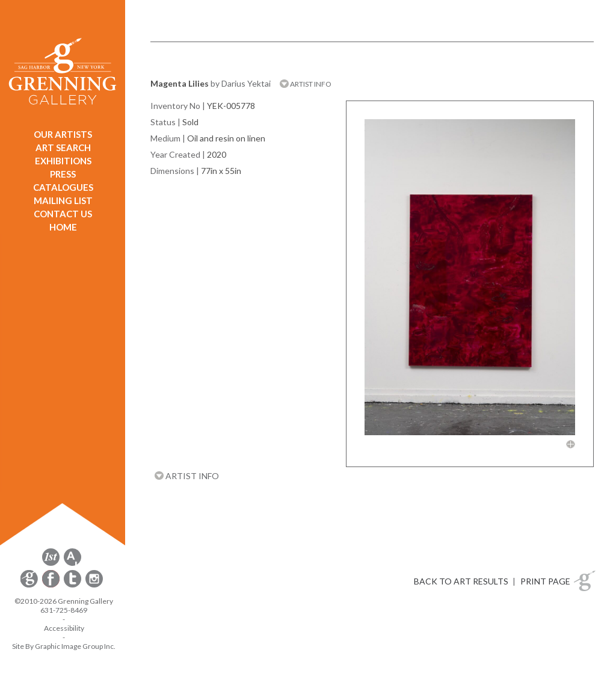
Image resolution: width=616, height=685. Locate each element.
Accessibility (64, 628)
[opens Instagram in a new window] (94, 585)
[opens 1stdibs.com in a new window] (51, 564)
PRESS (63, 174)
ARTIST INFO (306, 84)
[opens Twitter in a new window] (73, 585)
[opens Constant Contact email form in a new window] (30, 585)
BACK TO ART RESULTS (461, 581)
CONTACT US (63, 214)
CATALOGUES (63, 187)
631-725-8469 (64, 610)
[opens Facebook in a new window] (52, 585)
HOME (63, 227)
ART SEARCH (63, 147)
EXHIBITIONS (63, 161)
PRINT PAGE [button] (545, 581)
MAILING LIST (63, 200)
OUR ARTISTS (63, 134)
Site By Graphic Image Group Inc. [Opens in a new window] (64, 646)
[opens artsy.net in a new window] (72, 564)
